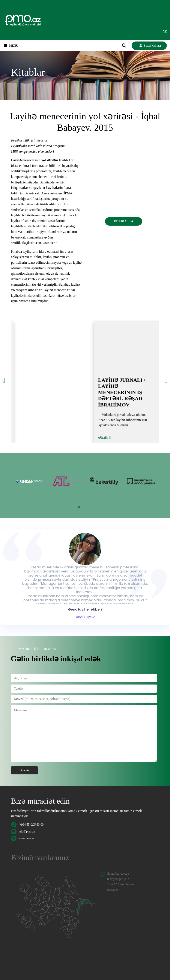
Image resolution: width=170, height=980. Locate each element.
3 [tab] (79, 507)
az (165, 32)
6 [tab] (91, 507)
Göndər (24, 770)
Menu (11, 46)
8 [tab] (99, 507)
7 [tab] (95, 507)
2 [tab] (75, 507)
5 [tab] (87, 507)
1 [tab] (71, 507)
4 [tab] (83, 507)
